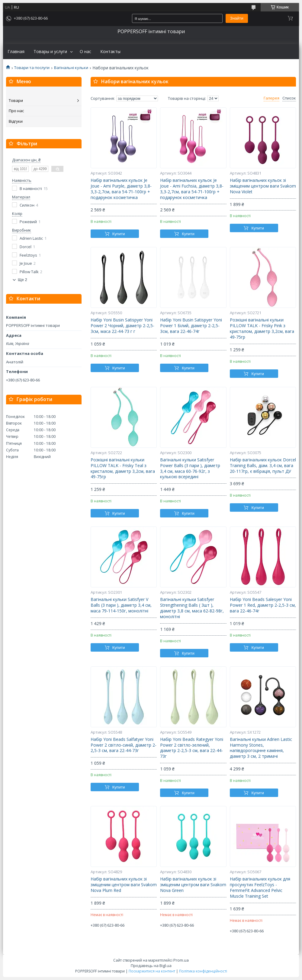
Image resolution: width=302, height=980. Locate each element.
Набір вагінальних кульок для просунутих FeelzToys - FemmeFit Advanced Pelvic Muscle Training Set (260, 888)
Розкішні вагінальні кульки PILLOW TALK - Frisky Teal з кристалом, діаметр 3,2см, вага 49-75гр (123, 468)
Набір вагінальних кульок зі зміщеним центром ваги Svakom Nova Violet (263, 186)
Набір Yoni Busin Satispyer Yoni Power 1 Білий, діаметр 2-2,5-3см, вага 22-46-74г (191, 326)
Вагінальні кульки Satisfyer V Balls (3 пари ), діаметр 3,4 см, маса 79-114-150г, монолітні (121, 605)
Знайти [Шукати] (237, 18)
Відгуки (16, 121)
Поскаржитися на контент (152, 971)
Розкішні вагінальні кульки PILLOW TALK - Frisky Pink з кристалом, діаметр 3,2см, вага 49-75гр (262, 329)
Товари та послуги (32, 68)
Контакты (110, 52)
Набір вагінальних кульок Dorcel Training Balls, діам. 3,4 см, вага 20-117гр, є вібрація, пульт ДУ (263, 466)
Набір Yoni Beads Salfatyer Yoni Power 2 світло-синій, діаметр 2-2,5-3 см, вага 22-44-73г (124, 745)
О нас (85, 52)
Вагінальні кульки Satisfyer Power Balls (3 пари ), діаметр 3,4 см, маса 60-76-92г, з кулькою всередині (190, 468)
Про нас (16, 111)
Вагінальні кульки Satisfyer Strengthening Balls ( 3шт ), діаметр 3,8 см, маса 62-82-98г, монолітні (192, 608)
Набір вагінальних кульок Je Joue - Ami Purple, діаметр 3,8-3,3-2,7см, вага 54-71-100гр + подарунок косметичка (121, 189)
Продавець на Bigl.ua (151, 966)
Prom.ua (181, 960)
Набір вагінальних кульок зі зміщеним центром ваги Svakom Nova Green (193, 885)
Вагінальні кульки (71, 68)
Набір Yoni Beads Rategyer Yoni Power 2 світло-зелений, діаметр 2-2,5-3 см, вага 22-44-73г (192, 748)
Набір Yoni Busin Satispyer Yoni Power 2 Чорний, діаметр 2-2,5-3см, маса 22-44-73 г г (122, 326)
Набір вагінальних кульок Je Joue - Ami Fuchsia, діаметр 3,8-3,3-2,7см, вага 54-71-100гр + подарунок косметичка (192, 189)
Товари (16, 100)
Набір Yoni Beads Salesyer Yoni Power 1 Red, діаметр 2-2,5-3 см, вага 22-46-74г (263, 605)
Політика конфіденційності (203, 971)
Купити (119, 234)
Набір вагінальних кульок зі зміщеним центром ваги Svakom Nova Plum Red (124, 885)
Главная (16, 52)
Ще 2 (22, 280)
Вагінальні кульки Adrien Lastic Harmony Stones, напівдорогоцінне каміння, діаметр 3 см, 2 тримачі (261, 748)
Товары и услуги (50, 52)
